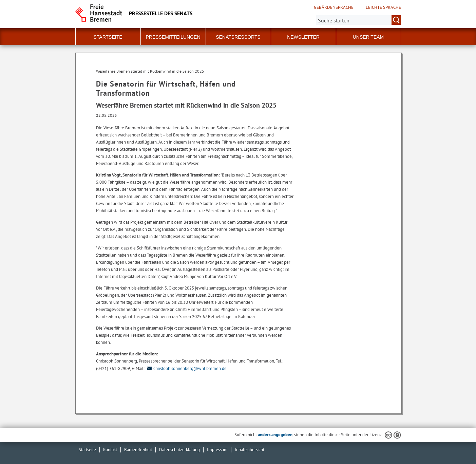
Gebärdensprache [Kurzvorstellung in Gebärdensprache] (334, 7)
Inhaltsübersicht (250, 450)
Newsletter (303, 37)
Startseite (108, 37)
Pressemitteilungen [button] (173, 37)
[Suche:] (359, 20)
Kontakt (110, 450)
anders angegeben (275, 435)
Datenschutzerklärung (179, 450)
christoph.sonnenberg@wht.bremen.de (186, 368)
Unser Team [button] (368, 37)
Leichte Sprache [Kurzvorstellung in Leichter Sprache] (383, 7)
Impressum (217, 450)
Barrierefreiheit (138, 450)
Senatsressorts (238, 37)
